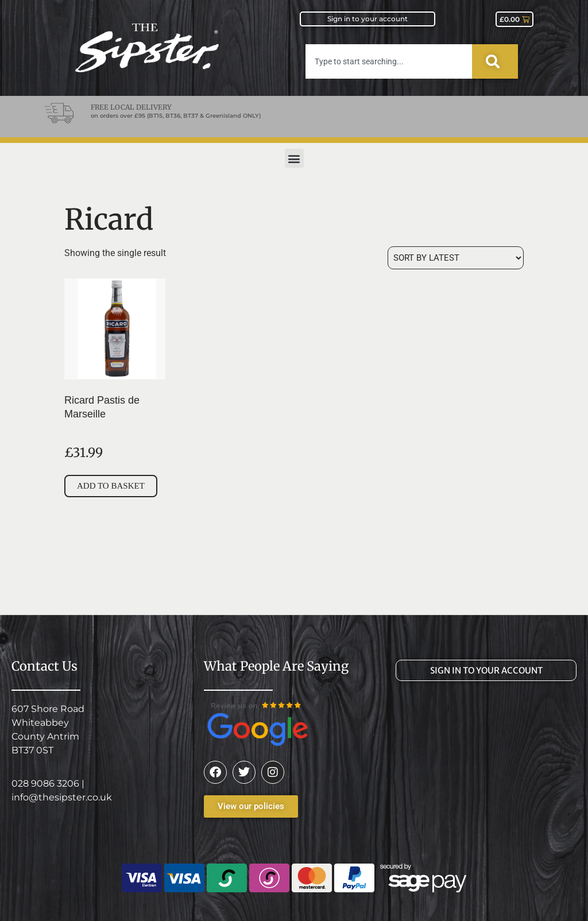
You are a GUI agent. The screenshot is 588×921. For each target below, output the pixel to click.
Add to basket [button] (111, 486)
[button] (294, 158)
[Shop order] (456, 258)
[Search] (495, 61)
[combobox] (389, 61)
